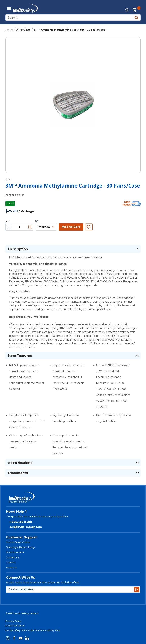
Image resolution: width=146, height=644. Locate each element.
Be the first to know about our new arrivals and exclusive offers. (43, 582)
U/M (37, 221)
